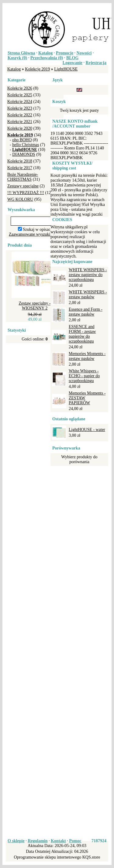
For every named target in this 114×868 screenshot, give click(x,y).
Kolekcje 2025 (20, 95)
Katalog (45, 53)
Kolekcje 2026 (20, 88)
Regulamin (38, 841)
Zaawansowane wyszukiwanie (35, 234)
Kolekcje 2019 (37, 69)
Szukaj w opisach (38, 229)
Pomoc (75, 841)
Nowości (84, 53)
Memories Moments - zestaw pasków (87, 356)
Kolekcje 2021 (20, 122)
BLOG (72, 58)
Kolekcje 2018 (20, 161)
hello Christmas (26, 145)
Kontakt (58, 841)
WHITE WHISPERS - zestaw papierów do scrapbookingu (88, 275)
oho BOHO (22, 140)
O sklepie (16, 841)
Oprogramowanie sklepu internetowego (48, 857)
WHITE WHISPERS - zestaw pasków (88, 294)
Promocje (65, 53)
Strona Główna (21, 53)
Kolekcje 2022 (20, 115)
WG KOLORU (20, 199)
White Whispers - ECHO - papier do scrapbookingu (84, 376)
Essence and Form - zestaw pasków (86, 312)
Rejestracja (96, 63)
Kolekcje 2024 (20, 102)
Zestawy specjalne (23, 186)
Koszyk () (17, 58)
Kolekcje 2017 (20, 168)
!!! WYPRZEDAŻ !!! (26, 193)
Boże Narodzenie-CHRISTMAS (23, 177)
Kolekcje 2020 (20, 128)
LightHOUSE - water (87, 430)
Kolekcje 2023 (20, 108)
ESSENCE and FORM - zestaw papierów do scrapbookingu (82, 334)
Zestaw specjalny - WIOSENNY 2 (35, 306)
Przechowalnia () (47, 58)
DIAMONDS (24, 154)
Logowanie (73, 63)
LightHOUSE (66, 69)
